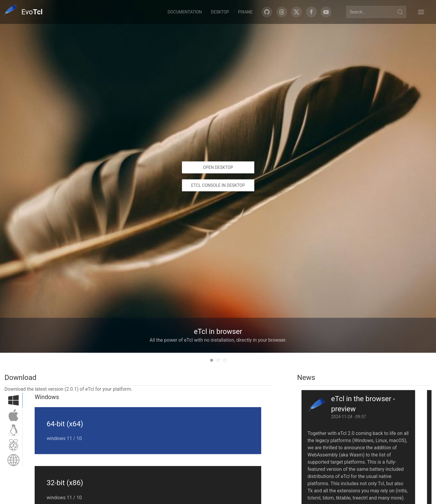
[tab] (212, 360)
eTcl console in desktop (218, 185)
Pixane (245, 12)
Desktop (220, 12)
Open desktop (218, 167)
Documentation (185, 12)
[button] (421, 12)
